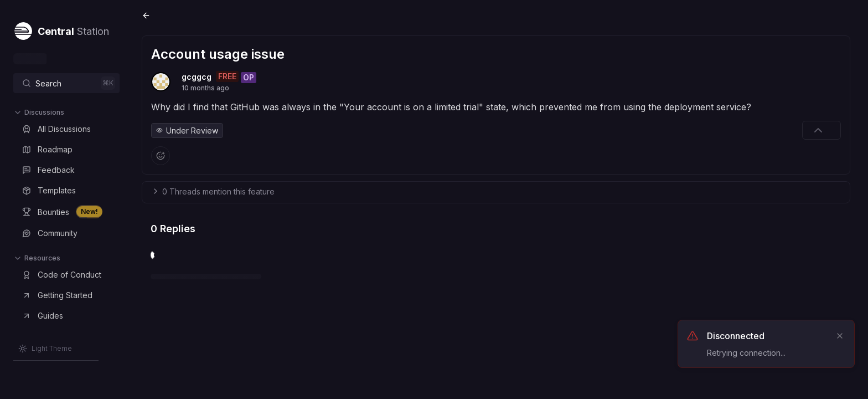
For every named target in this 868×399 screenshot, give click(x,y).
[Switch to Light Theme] (45, 349)
